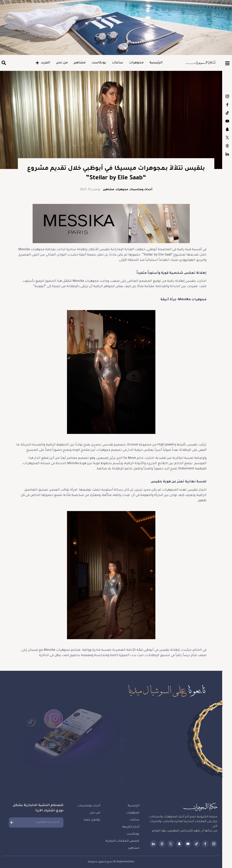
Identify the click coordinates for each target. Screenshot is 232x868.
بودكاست (99, 63)
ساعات (118, 63)
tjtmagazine (227, 96)
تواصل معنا (92, 820)
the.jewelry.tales (227, 113)
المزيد (43, 63)
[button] (4, 63)
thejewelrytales (227, 105)
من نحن (62, 63)
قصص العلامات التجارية (122, 841)
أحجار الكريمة (131, 827)
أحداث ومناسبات (141, 190)
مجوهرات (136, 63)
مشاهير (80, 63)
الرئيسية (156, 63)
